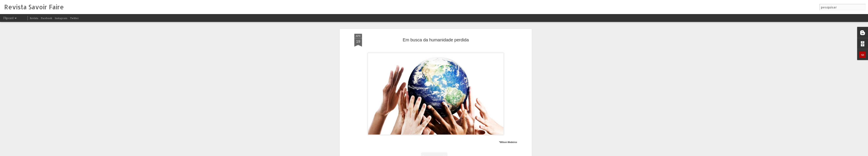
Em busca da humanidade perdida (436, 40)
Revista (34, 18)
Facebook (46, 18)
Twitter (74, 18)
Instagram (61, 18)
